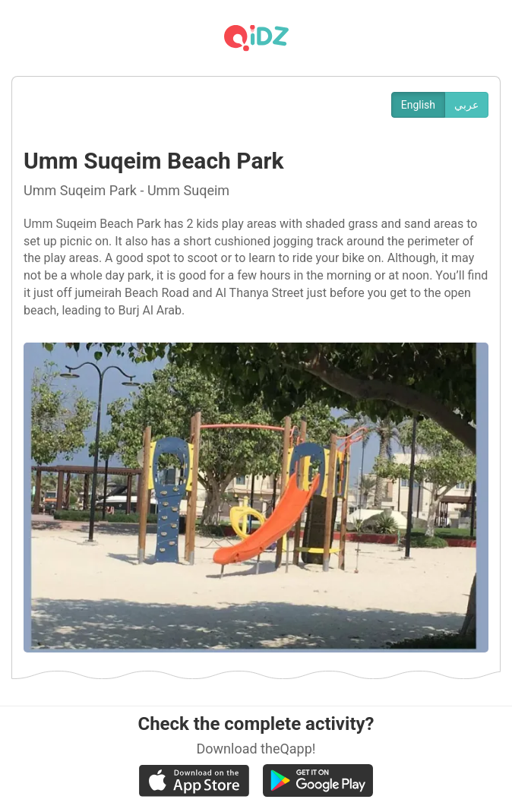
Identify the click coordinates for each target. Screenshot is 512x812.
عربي (466, 105)
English (418, 105)
